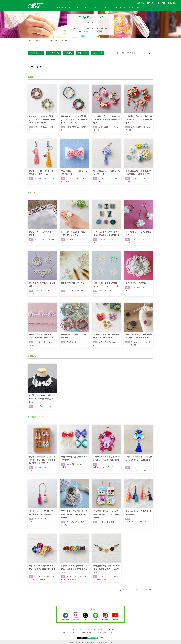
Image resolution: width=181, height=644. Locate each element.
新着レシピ (82, 53)
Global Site (172, 3)
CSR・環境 (151, 3)
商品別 (69, 53)
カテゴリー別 (37, 53)
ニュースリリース (71, 629)
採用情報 (161, 3)
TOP (29, 41)
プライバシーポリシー (70, 633)
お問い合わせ (135, 8)
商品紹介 (105, 8)
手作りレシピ (90, 8)
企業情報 (141, 3)
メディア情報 (98, 629)
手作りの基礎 (119, 8)
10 (150, 590)
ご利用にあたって (87, 633)
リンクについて (101, 633)
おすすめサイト (111, 629)
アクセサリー (66, 41)
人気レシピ (97, 53)
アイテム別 (53, 41)
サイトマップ (114, 633)
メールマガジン (85, 629)
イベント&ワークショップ (69, 8)
